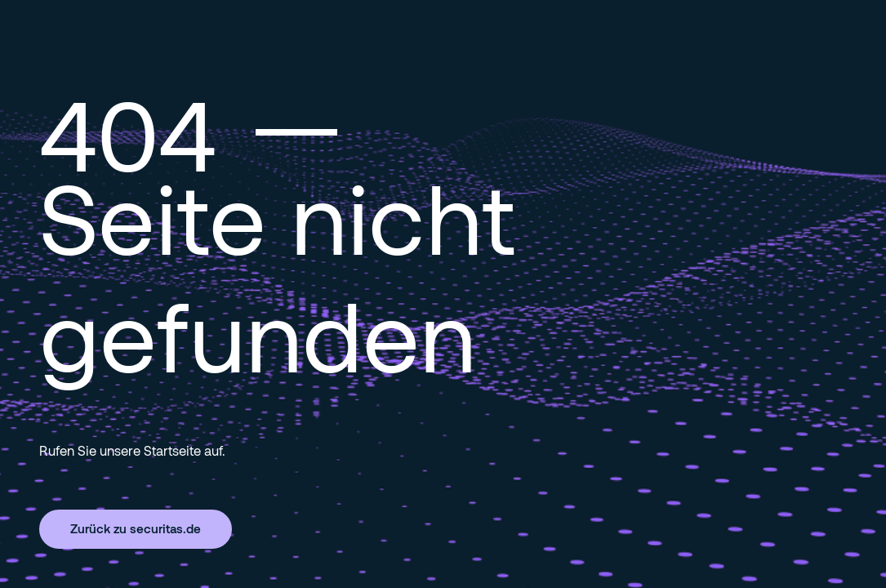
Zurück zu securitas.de (136, 528)
